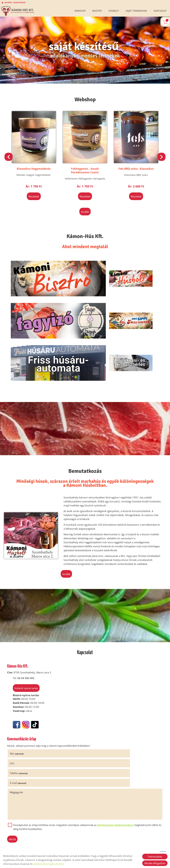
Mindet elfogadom (155, 863)
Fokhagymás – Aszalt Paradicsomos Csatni (85, 163)
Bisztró (97, 11)
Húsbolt (114, 11)
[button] (160, 156)
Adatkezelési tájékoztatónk (49, 864)
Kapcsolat (160, 11)
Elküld (15, 750)
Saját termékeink (136, 11)
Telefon (22, 693)
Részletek (38, 189)
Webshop (80, 11)
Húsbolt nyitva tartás (23, 619)
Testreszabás (155, 857)
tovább (85, 204)
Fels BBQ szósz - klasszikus (132, 162)
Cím (90, 683)
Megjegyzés (19, 702)
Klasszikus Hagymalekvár (38, 162)
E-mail (96, 693)
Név (20, 683)
